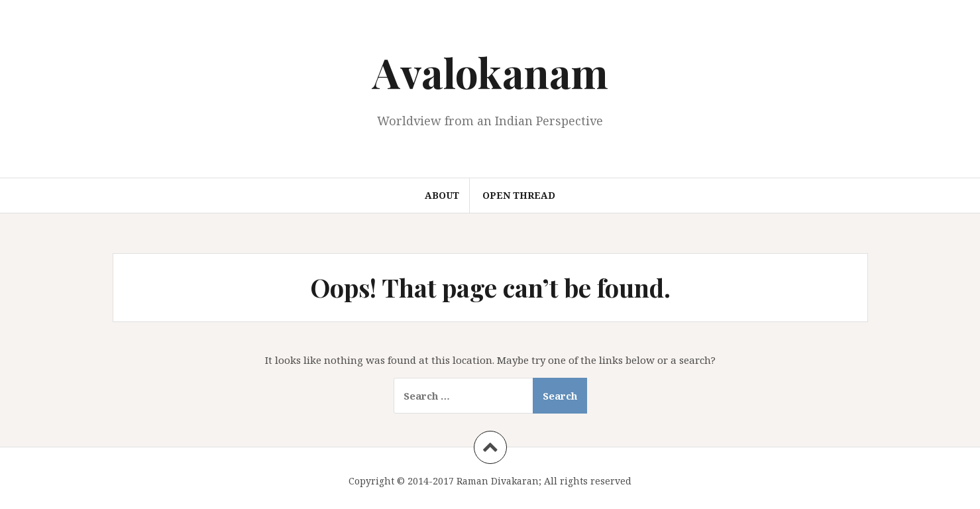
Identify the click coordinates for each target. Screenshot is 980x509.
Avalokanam (490, 72)
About (442, 195)
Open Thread (519, 195)
